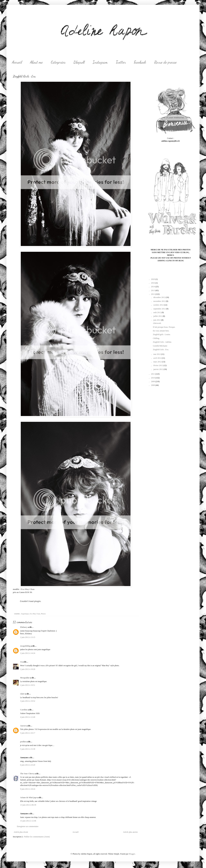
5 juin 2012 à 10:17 (28, 733)
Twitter (121, 62)
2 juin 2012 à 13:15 (28, 637)
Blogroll (79, 62)
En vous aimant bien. (161, 331)
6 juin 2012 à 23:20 (28, 765)
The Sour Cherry (27, 774)
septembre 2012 (160, 309)
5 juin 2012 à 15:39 (28, 749)
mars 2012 (158, 362)
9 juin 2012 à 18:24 (28, 789)
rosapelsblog (25, 646)
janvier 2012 (158, 369)
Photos (43, 614)
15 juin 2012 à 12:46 (28, 821)
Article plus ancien (130, 832)
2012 (153, 294)
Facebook (140, 62)
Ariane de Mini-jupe (29, 798)
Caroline (24, 710)
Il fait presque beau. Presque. (164, 327)
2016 (153, 283)
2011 (153, 374)
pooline (23, 742)
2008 (153, 385)
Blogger (132, 854)
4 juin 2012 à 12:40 (28, 717)
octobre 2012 (159, 305)
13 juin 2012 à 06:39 (28, 805)
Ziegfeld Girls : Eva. (161, 350)
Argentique (25, 614)
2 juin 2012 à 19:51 (28, 685)
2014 (153, 287)
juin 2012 (157, 320)
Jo (21, 662)
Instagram (100, 62)
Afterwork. (157, 323)
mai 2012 (157, 354)
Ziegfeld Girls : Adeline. (162, 342)
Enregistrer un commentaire (28, 826)
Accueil (17, 62)
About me (36, 62)
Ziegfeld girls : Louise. (162, 334)
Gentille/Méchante (160, 346)
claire (22, 694)
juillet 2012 (158, 316)
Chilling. (156, 338)
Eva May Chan (28, 589)
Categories (58, 62)
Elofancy (24, 627)
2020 (153, 279)
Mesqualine (25, 678)
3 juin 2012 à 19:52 (28, 701)
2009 (153, 381)
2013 (153, 290)
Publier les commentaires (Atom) (37, 837)
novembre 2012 (160, 301)
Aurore (23, 726)
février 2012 (158, 365)
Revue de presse (165, 62)
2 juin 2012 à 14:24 (28, 653)
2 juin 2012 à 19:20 (28, 669)
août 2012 (157, 312)
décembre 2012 (160, 297)
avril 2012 (158, 358)
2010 (153, 378)
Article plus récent (21, 832)
